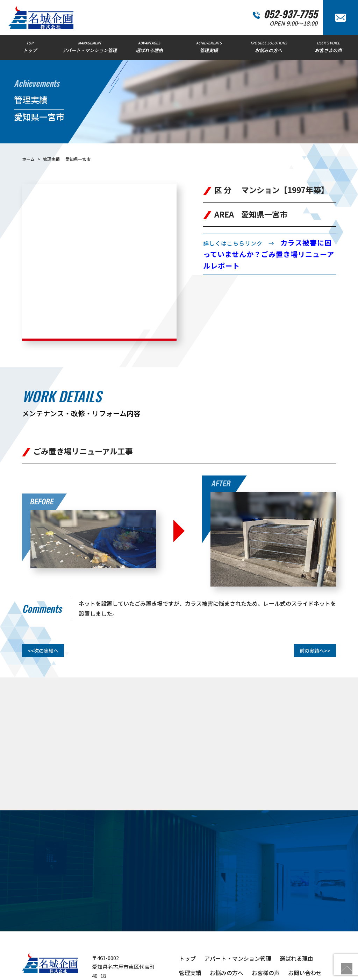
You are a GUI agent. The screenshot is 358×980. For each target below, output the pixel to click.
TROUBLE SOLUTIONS (269, 47)
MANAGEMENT (90, 47)
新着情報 (221, 940)
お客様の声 (266, 925)
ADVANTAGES (149, 47)
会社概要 (190, 940)
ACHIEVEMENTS (209, 47)
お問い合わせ (305, 925)
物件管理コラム (260, 940)
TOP (30, 47)
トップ (187, 911)
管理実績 (190, 925)
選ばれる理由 (296, 911)
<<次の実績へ (43, 603)
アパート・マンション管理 (238, 911)
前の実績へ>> (315, 603)
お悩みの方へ (227, 925)
